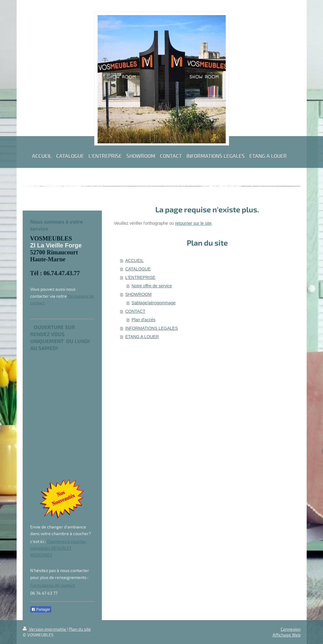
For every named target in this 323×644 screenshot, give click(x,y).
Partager (41, 610)
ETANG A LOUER (142, 337)
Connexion (291, 629)
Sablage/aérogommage (154, 303)
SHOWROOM (139, 294)
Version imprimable (45, 629)
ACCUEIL (135, 260)
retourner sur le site (193, 223)
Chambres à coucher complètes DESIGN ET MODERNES (58, 548)
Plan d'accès (144, 320)
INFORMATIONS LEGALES (152, 328)
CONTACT (136, 311)
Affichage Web (287, 635)
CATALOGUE (138, 269)
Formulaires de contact (53, 585)
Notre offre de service (152, 286)
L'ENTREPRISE (141, 277)
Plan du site (80, 629)
